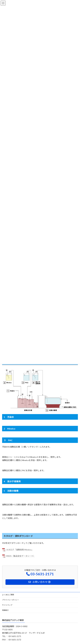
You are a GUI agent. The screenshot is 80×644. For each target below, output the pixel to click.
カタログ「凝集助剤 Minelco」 (20, 550)
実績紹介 (5, 610)
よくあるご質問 (8, 595)
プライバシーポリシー (11, 600)
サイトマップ (7, 605)
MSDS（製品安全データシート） (21, 556)
